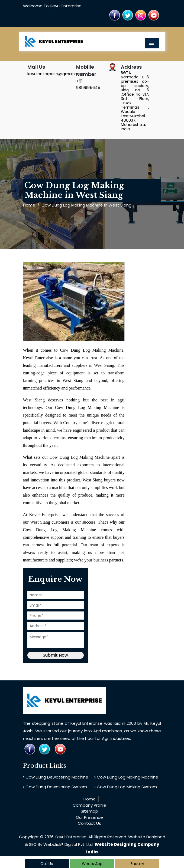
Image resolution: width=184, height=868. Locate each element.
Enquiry (137, 864)
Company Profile (89, 805)
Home (29, 205)
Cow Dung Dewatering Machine (56, 777)
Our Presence (89, 817)
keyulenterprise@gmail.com (55, 74)
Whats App (92, 864)
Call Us (47, 864)
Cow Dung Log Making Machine (126, 777)
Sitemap (89, 811)
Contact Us (89, 823)
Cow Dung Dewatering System (55, 787)
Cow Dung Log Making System (126, 787)
